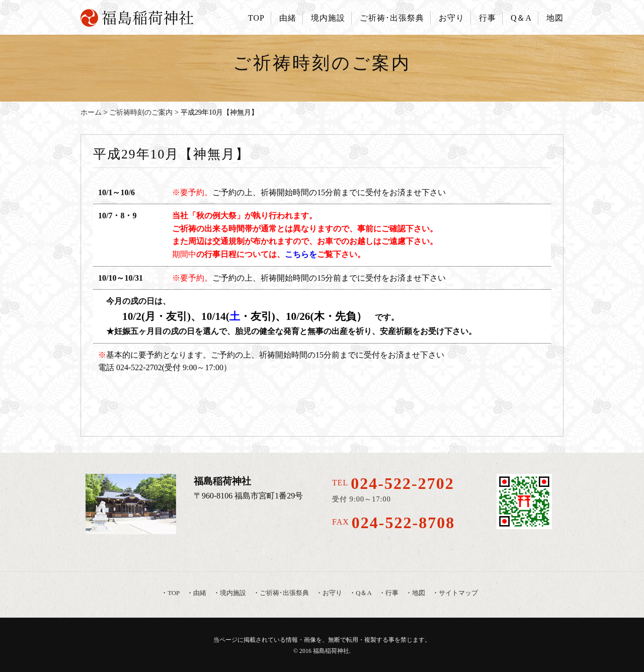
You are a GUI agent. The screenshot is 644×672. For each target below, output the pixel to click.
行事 (488, 18)
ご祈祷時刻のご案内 (141, 112)
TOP (256, 18)
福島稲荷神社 (331, 651)
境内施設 (328, 18)
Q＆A (521, 18)
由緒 (288, 18)
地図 (555, 18)
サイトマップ (458, 593)
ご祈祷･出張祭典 (392, 18)
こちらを (301, 254)
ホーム (91, 112)
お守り (452, 18)
